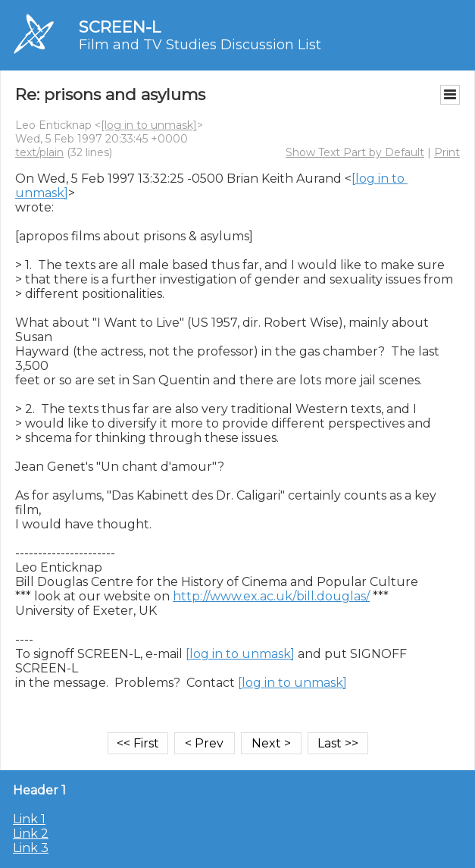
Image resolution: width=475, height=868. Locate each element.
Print (447, 152)
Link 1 (29, 819)
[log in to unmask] (149, 125)
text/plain (39, 152)
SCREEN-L (120, 27)
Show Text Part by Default (355, 152)
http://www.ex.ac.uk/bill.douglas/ (271, 596)
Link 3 (31, 848)
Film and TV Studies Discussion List (200, 45)
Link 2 (31, 834)
